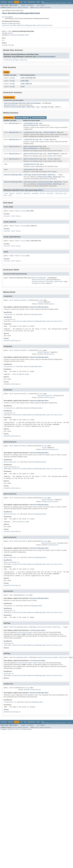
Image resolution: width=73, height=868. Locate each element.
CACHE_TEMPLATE (26, 84)
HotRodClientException (46, 304)
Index (38, 2)
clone (6, 193)
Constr (19, 8)
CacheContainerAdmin (10, 25)
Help (43, 2)
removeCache (28, 169)
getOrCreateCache (30, 147)
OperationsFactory (11, 105)
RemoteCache (13, 123)
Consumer (44, 107)
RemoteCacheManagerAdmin (11, 23)
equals (12, 193)
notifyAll (50, 193)
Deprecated (31, 2)
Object (11, 33)
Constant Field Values (12, 216)
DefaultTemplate (50, 132)
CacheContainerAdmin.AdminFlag (15, 60)
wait (65, 193)
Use (21, 2)
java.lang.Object (7, 17)
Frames (23, 5)
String (12, 78)
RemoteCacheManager (34, 103)
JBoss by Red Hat (16, 729)
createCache (28, 123)
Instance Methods (22, 118)
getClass (27, 193)
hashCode (35, 193)
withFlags (27, 175)
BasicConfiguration (45, 25)
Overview (4, 2)
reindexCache (28, 164)
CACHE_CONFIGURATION (28, 78)
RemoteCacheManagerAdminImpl (15, 103)
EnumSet (7, 107)
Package (10, 2)
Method (25, 8)
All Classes (41, 5)
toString (59, 193)
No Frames (30, 5)
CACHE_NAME (25, 81)
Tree (25, 2)
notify (42, 193)
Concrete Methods (39, 118)
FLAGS (23, 87)
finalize (19, 193)
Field (14, 8)
